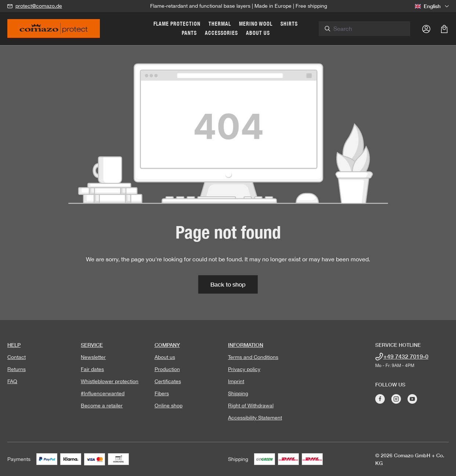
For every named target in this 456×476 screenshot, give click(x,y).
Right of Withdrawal (251, 406)
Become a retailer (102, 406)
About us (165, 357)
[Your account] (426, 29)
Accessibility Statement (255, 418)
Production (167, 369)
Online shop (169, 406)
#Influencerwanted (103, 393)
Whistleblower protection (110, 381)
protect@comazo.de (39, 6)
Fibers (162, 393)
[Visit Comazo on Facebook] (380, 399)
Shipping (238, 393)
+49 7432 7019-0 (406, 356)
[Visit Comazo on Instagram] (396, 399)
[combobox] (373, 29)
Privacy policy (244, 369)
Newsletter (93, 357)
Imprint (236, 381)
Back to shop (228, 284)
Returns (17, 369)
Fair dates (92, 369)
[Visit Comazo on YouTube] (412, 399)
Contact (17, 357)
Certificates (168, 381)
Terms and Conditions (253, 357)
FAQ (12, 381)
